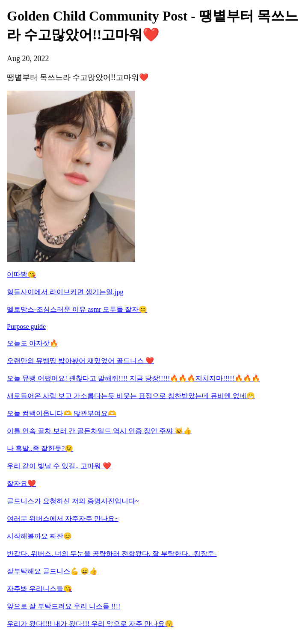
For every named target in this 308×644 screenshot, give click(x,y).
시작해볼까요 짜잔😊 (39, 536)
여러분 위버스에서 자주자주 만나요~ (63, 518)
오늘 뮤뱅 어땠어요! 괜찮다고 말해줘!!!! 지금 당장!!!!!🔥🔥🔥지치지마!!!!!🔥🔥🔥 (133, 378)
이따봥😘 (21, 274)
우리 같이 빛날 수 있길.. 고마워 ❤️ (59, 466)
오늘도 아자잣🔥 (33, 343)
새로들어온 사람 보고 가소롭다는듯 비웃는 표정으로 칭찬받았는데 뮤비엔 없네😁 (131, 396)
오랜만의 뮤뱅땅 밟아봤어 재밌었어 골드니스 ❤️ (80, 361)
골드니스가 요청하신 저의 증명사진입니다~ (73, 501)
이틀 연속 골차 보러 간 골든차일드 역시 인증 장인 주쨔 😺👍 (99, 431)
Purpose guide (26, 326)
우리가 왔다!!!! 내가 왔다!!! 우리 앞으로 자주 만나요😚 (90, 624)
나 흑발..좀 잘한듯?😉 (40, 448)
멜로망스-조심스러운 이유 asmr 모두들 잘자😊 (77, 309)
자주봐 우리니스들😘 (39, 589)
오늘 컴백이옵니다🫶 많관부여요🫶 (62, 413)
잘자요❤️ (21, 483)
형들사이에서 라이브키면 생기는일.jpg (65, 292)
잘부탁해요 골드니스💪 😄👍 (52, 571)
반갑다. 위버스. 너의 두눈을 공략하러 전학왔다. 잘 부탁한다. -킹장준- (112, 554)
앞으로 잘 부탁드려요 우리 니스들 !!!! (64, 606)
